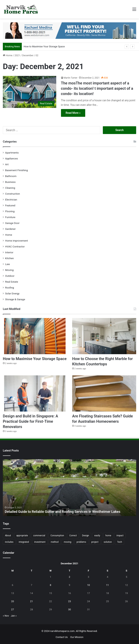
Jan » (14, 616)
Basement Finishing (16, 170)
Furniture (10, 217)
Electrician (11, 200)
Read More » (73, 113)
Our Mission (77, 637)
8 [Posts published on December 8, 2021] (50, 585)
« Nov (6, 616)
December (28, 55)
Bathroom (11, 176)
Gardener (10, 229)
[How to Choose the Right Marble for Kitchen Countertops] (104, 336)
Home (8, 55)
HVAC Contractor (15, 246)
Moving (9, 270)
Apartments (12, 153)
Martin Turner (71, 78)
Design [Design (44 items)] (86, 536)
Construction (12, 194)
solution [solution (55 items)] (108, 542)
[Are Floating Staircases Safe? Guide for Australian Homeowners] (104, 393)
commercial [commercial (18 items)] (39, 536)
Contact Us (62, 637)
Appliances (11, 158)
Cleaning (10, 188)
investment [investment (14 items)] (40, 542)
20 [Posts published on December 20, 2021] (13, 601)
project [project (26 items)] (95, 542)
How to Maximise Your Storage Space (44, 46)
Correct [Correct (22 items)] (73, 536)
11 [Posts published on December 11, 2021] (107, 585)
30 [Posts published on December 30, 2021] (70, 609)
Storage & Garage (15, 299)
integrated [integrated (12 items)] (24, 542)
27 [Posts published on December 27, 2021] (13, 609)
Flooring (10, 211)
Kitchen (9, 258)
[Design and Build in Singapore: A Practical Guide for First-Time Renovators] (35, 393)
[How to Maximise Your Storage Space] (35, 336)
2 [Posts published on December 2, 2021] (69, 577)
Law (7, 264)
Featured (10, 205)
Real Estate (12, 282)
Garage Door (12, 223)
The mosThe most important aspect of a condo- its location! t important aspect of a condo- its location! (97, 88)
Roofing (10, 288)
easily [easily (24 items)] (97, 536)
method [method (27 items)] (55, 542)
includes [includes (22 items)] (9, 542)
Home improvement (16, 241)
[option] (69, 488)
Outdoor (10, 276)
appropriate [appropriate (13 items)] (22, 536)
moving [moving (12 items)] (68, 542)
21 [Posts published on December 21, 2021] (32, 601)
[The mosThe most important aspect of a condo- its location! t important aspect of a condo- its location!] (30, 92)
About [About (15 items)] (8, 536)
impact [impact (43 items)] (120, 536)
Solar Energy (12, 293)
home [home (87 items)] (108, 536)
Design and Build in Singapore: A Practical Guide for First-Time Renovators (30, 421)
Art (7, 164)
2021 (17, 55)
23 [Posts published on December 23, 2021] (70, 601)
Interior (9, 252)
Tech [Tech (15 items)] (119, 542)
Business (10, 182)
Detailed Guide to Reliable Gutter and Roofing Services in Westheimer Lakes (62, 512)
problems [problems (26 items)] (81, 542)
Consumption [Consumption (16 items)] (57, 536)
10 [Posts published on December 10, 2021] (89, 585)
